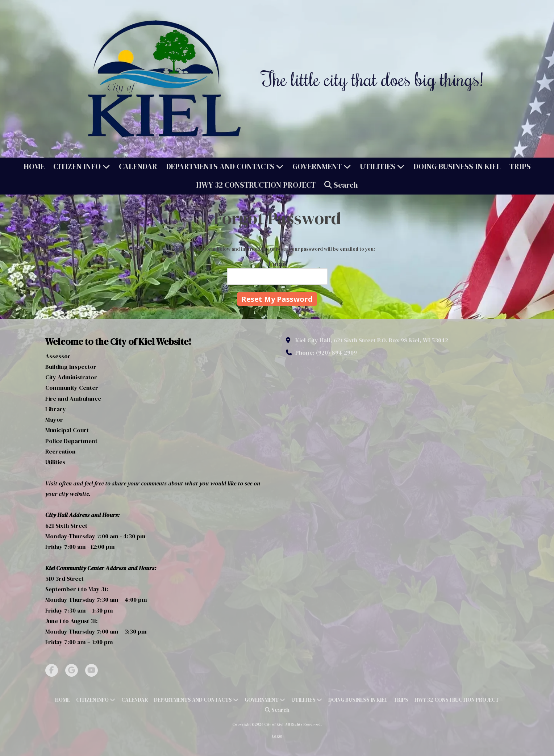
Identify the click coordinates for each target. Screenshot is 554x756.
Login (277, 736)
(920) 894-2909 (336, 352)
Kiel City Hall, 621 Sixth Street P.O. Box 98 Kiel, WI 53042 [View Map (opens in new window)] (372, 340)
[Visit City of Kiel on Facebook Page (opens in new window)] (52, 670)
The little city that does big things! (372, 79)
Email (277, 264)
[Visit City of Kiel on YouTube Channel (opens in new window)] (91, 670)
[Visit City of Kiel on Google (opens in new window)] (72, 670)
